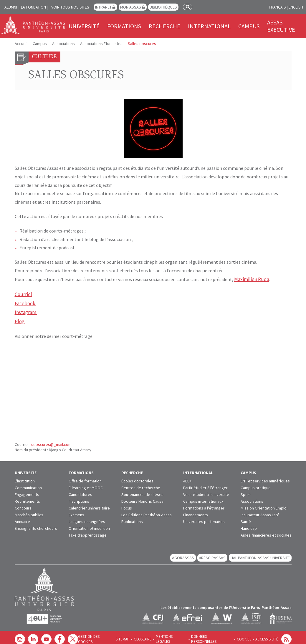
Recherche (164, 26)
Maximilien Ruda (251, 279)
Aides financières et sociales (266, 532)
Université (84, 26)
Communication (28, 484)
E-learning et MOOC (86, 484)
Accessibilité (267, 636)
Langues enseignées (87, 518)
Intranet (103, 7)
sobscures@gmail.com (51, 441)
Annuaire (22, 518)
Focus (127, 505)
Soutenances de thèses (142, 491)
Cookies (245, 636)
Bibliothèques (163, 7)
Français (277, 7)
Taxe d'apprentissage (88, 532)
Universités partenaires (204, 518)
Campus (249, 26)
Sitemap (130, 636)
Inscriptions (79, 498)
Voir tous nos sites (70, 7)
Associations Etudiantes (101, 44)
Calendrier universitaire (89, 505)
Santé (246, 518)
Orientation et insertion (89, 525)
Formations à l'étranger (204, 505)
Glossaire (149, 636)
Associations (63, 44)
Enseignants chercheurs (36, 525)
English (296, 7)
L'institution (25, 478)
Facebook (25, 302)
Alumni (11, 7)
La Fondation (33, 7)
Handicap (249, 525)
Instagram (26, 310)
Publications (132, 518)
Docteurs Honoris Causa (142, 498)
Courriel (23, 293)
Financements (196, 512)
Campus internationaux (203, 498)
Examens (76, 512)
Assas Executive (281, 26)
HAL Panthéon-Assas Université (260, 555)
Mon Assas (131, 7)
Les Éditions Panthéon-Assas (147, 512)
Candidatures (80, 491)
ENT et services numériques (265, 478)
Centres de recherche (141, 484)
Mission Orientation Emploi (264, 505)
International (209, 26)
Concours (23, 505)
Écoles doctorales (137, 478)
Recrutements (27, 498)
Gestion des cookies (104, 636)
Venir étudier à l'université (206, 491)
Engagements (27, 491)
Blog (20, 319)
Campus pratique (256, 484)
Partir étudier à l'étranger (205, 484)
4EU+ (187, 478)
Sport (246, 491)
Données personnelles (215, 636)
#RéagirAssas (212, 555)
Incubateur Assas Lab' (260, 512)
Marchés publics (29, 512)
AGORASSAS (183, 555)
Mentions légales (176, 636)
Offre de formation (85, 478)
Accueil (21, 44)
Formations (124, 26)
